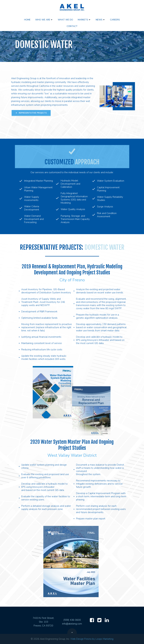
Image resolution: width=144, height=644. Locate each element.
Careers (115, 20)
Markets (84, 20)
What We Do (65, 20)
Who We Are (44, 20)
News (100, 20)
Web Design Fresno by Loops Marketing (92, 639)
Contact (72, 26)
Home (27, 20)
